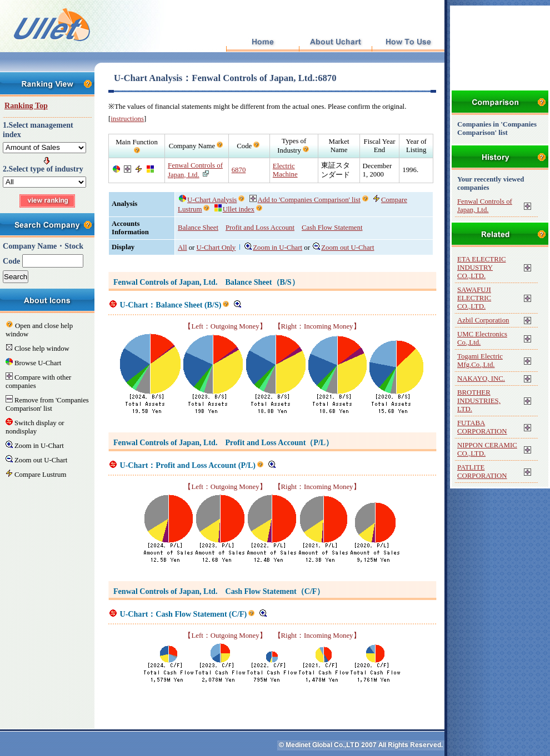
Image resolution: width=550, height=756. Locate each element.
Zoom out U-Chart (343, 248)
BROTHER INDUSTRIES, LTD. (479, 401)
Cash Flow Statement (332, 228)
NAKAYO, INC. (481, 379)
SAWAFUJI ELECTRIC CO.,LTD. (474, 298)
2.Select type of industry (43, 169)
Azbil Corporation (483, 320)
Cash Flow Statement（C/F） (275, 591)
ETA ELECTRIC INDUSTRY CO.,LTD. (481, 268)
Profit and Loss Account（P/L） (279, 442)
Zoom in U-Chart (273, 248)
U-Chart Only (216, 248)
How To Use (408, 42)
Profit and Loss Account (260, 228)
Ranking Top (26, 105)
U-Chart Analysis (208, 200)
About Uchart (335, 42)
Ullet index (234, 209)
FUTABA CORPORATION (482, 427)
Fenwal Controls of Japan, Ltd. (485, 206)
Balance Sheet (198, 228)
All (182, 248)
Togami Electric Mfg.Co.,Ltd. (480, 361)
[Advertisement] (272, 701)
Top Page (262, 42)
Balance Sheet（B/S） (262, 282)
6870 (239, 170)
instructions (127, 119)
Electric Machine (285, 170)
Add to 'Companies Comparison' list (305, 200)
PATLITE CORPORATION (482, 472)
